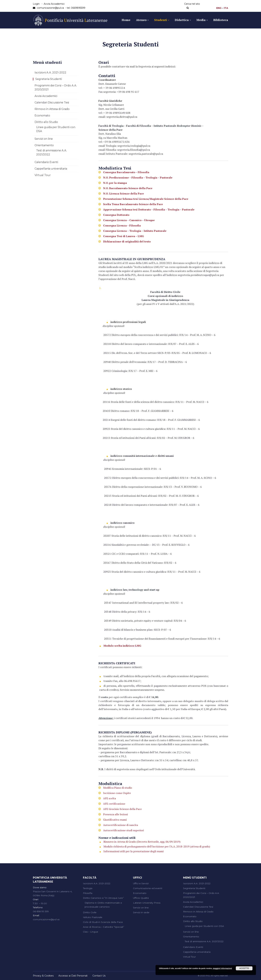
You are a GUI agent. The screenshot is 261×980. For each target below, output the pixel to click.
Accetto (244, 968)
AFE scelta (109, 798)
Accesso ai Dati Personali (73, 976)
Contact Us (99, 976)
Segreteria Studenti (49, 79)
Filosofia (88, 893)
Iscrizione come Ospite (117, 793)
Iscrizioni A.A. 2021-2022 (50, 73)
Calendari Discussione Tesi (52, 102)
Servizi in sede (141, 912)
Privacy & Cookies (43, 976)
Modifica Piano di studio (118, 788)
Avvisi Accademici (54, 4)
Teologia (88, 888)
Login (36, 4)
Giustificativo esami (115, 820)
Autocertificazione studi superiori (123, 830)
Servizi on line (44, 139)
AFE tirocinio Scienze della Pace (122, 809)
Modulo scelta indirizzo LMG (122, 646)
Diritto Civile (90, 912)
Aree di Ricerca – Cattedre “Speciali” (104, 927)
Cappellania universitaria (51, 169)
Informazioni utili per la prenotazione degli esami (134, 851)
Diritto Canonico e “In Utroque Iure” (103, 898)
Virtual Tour (43, 175)
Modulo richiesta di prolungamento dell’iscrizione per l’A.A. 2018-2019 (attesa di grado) (157, 846)
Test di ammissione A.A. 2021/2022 (204, 941)
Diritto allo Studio (46, 122)
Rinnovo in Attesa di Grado (52, 109)
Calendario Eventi (46, 162)
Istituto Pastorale (93, 917)
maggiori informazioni (222, 968)
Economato (42, 115)
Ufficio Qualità (141, 898)
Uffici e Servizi (141, 883)
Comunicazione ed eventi (148, 888)
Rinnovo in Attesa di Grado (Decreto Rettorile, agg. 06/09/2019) (142, 842)
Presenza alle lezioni (115, 814)
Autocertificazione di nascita (120, 825)
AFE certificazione (114, 804)
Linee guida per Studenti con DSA (204, 926)
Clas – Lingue (91, 932)
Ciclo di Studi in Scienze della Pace (103, 922)
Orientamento (44, 145)
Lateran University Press (147, 903)
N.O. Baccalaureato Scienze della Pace (128, 188)
